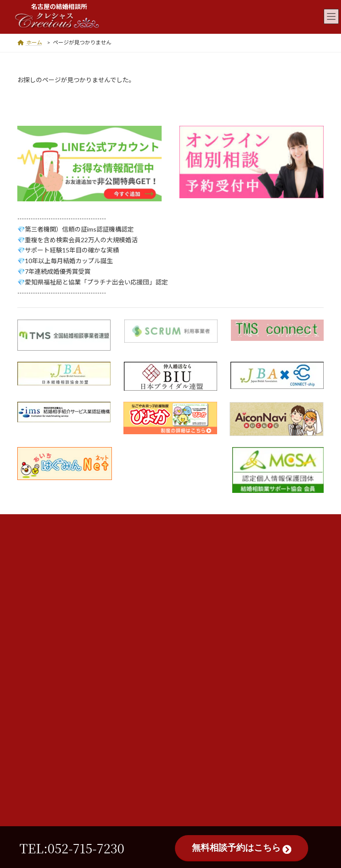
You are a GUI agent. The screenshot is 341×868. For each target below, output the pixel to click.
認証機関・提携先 (208, 551)
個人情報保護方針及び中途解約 (227, 587)
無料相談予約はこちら (242, 848)
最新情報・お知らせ (211, 606)
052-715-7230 (105, 704)
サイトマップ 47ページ (216, 624)
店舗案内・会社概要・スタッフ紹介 (233, 534)
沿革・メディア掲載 (211, 570)
